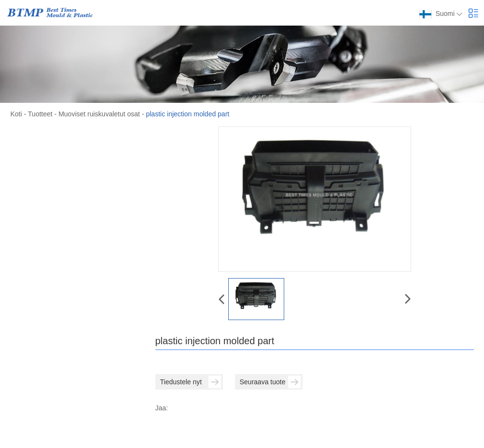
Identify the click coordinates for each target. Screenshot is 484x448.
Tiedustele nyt (191, 382)
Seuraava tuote (270, 382)
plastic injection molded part (187, 114)
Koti (16, 114)
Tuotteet (40, 114)
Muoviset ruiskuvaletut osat (99, 114)
